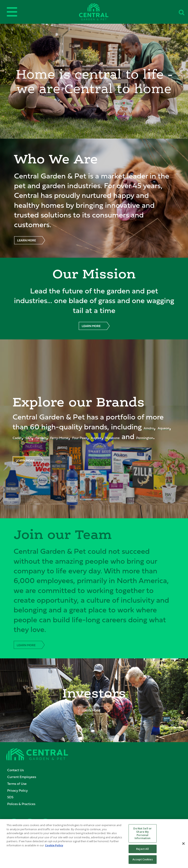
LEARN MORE (27, 240)
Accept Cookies (143, 861)
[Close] (183, 845)
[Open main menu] (12, 12)
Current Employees (22, 777)
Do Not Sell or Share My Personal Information (142, 835)
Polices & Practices (21, 804)
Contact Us (15, 770)
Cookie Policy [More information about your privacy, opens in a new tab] (54, 847)
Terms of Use (17, 784)
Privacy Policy (17, 790)
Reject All (142, 850)
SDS (10, 797)
